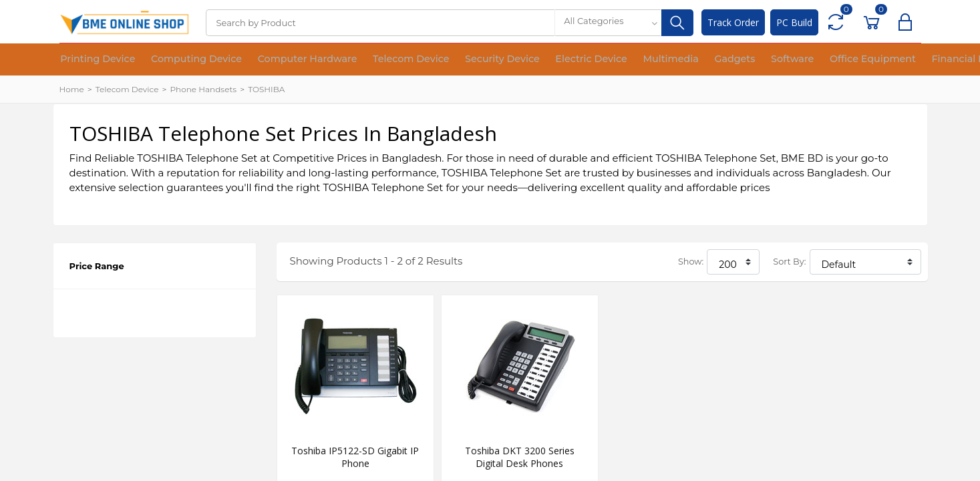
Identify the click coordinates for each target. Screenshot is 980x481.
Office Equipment (774, 60)
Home (72, 89)
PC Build (794, 22)
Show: (691, 262)
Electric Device (531, 60)
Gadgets (655, 60)
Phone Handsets (203, 89)
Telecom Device (371, 60)
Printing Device (93, 60)
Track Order (733, 22)
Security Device (452, 60)
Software (704, 60)
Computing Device (180, 60)
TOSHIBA (266, 89)
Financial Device (862, 60)
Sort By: (789, 262)
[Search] (380, 23)
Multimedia (600, 60)
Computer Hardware (279, 60)
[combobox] (608, 23)
